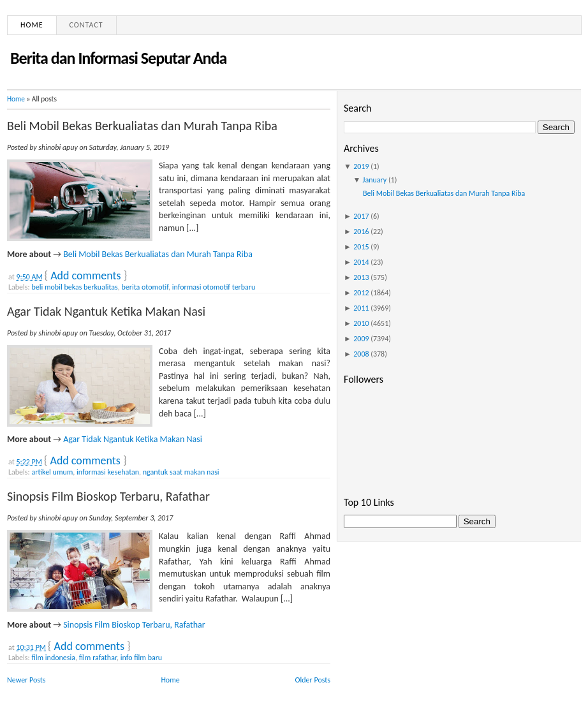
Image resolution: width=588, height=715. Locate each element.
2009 (361, 339)
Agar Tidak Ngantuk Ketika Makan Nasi (106, 311)
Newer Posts (26, 680)
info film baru (141, 658)
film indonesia (53, 658)
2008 (361, 354)
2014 (361, 262)
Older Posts (313, 680)
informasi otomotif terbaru (214, 287)
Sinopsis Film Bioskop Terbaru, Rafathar (108, 496)
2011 (361, 308)
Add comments (85, 276)
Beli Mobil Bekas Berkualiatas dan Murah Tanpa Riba (142, 126)
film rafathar (98, 658)
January (375, 180)
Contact (86, 25)
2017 (361, 216)
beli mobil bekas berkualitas (74, 287)
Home (32, 25)
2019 (361, 166)
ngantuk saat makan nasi (181, 472)
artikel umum (52, 472)
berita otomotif (145, 287)
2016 (361, 232)
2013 (361, 277)
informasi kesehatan (108, 472)
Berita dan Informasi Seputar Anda (118, 58)
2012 (361, 293)
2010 (361, 323)
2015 (361, 247)
